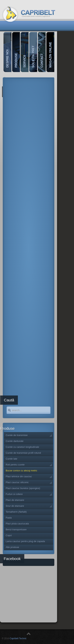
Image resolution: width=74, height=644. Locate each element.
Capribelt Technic (18, 638)
